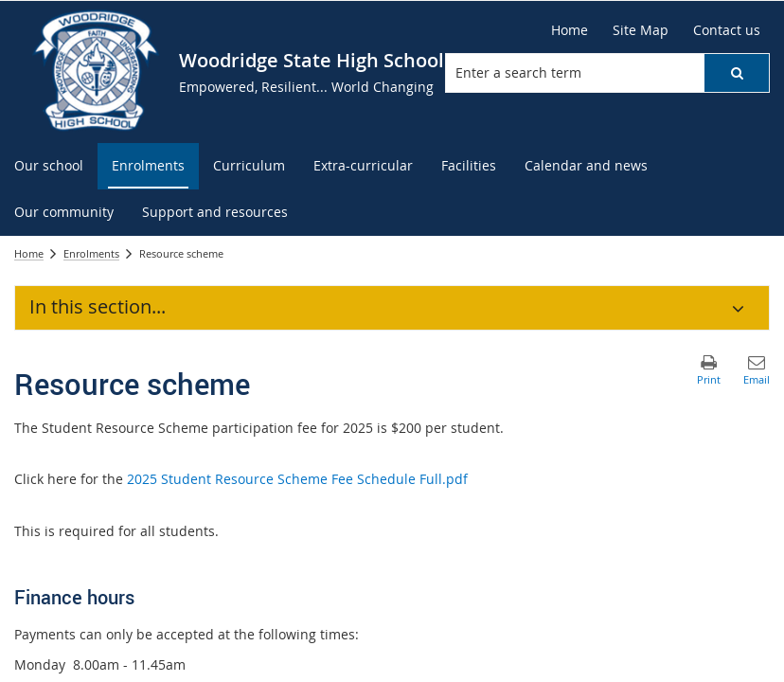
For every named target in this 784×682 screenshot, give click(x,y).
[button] (737, 73)
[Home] (570, 30)
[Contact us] (727, 30)
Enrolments (91, 253)
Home (29, 253)
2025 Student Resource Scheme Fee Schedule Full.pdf (297, 479)
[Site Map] (641, 30)
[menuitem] (49, 166)
